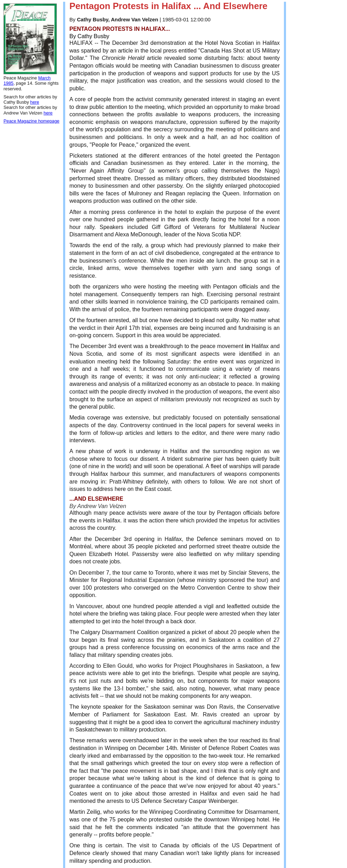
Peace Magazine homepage (31, 121)
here (35, 102)
